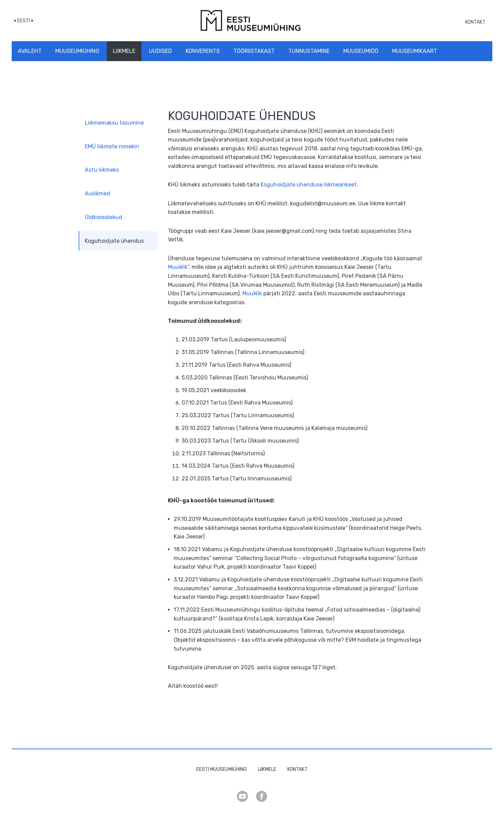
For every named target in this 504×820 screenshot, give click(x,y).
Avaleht (30, 51)
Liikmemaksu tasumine (114, 123)
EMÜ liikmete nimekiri (112, 146)
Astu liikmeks (102, 170)
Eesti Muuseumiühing (222, 769)
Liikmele (124, 51)
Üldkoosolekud (104, 217)
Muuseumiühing (77, 51)
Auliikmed (98, 193)
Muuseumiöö (361, 51)
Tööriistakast (254, 51)
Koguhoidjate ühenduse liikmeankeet (309, 185)
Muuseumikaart (415, 51)
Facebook (262, 796)
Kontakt (475, 22)
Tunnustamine (309, 51)
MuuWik (178, 267)
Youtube (242, 796)
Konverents (203, 51)
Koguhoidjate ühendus (114, 241)
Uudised (161, 51)
